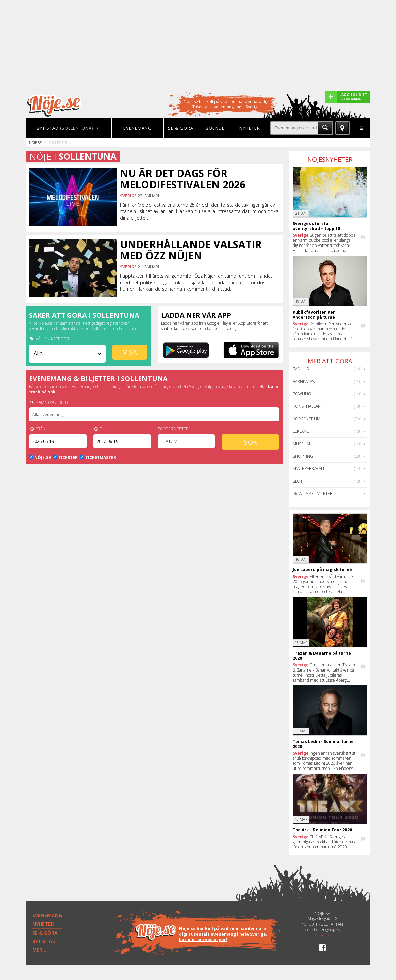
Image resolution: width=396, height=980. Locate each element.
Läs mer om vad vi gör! (203, 939)
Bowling (302, 394)
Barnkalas (304, 381)
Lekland (301, 431)
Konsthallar (307, 406)
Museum (301, 444)
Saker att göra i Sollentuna (84, 315)
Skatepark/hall (309, 469)
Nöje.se (35, 143)
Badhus (301, 369)
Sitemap (322, 936)
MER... (39, 950)
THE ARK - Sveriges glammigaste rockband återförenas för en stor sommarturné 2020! (324, 842)
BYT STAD (44, 941)
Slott (299, 481)
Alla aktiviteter (313, 494)
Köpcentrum (306, 419)
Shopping (303, 456)
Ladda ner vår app (196, 315)
